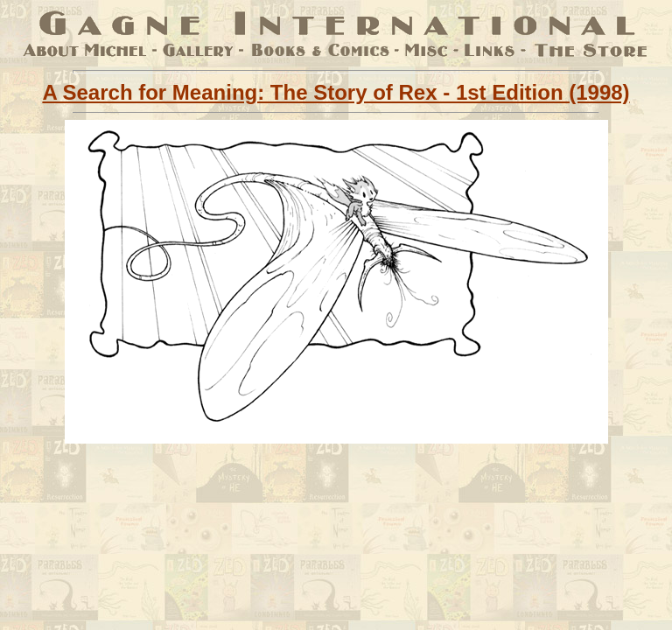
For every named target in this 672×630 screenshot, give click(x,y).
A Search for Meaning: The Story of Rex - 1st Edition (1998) (336, 92)
